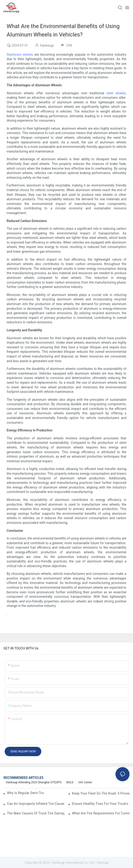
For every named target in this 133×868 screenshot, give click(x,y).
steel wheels (116, 93)
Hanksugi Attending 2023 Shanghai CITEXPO (34, 782)
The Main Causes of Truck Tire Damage (36, 813)
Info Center (85, 782)
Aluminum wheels (20, 55)
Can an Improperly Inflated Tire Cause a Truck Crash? (36, 804)
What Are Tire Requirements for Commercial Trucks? (101, 813)
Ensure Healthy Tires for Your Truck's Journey (101, 804)
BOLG (70, 782)
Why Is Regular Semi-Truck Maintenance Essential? (25, 793)
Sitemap (102, 863)
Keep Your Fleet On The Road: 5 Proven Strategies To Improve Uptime (101, 793)
